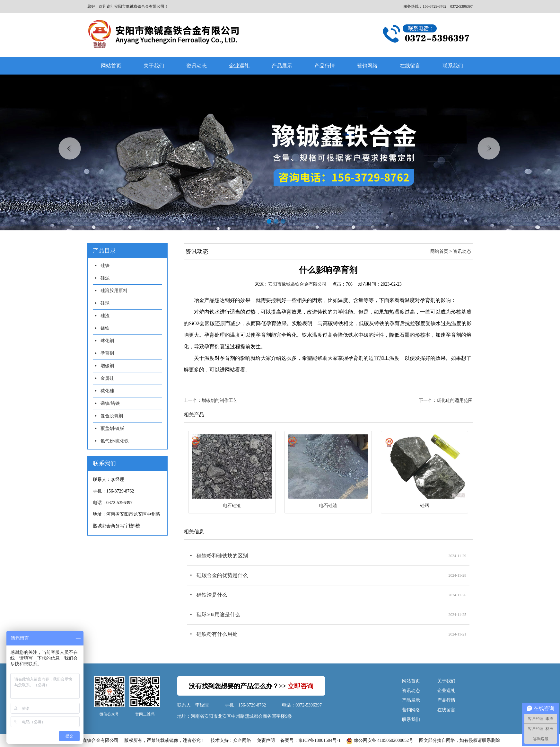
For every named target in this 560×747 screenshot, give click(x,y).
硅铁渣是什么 (212, 595)
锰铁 (105, 328)
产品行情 (325, 66)
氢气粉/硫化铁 (115, 441)
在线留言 (410, 66)
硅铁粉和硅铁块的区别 (222, 556)
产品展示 (282, 66)
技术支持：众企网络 (231, 740)
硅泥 (105, 278)
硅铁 (105, 266)
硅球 (105, 303)
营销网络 (367, 66)
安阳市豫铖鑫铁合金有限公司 (297, 284)
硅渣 (105, 316)
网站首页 (111, 66)
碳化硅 (107, 391)
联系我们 (453, 66)
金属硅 (107, 378)
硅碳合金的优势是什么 (222, 575)
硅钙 (424, 506)
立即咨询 (301, 686)
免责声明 (266, 740)
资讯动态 (197, 66)
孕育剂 (107, 353)
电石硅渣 (232, 506)
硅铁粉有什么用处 (217, 634)
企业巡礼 (239, 66)
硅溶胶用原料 (114, 291)
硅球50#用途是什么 (218, 614)
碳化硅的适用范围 (455, 400)
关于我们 (154, 66)
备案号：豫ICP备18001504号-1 (310, 740)
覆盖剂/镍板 (112, 428)
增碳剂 (107, 366)
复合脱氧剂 (112, 416)
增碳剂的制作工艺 (220, 400)
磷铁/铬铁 (110, 403)
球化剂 (107, 341)
